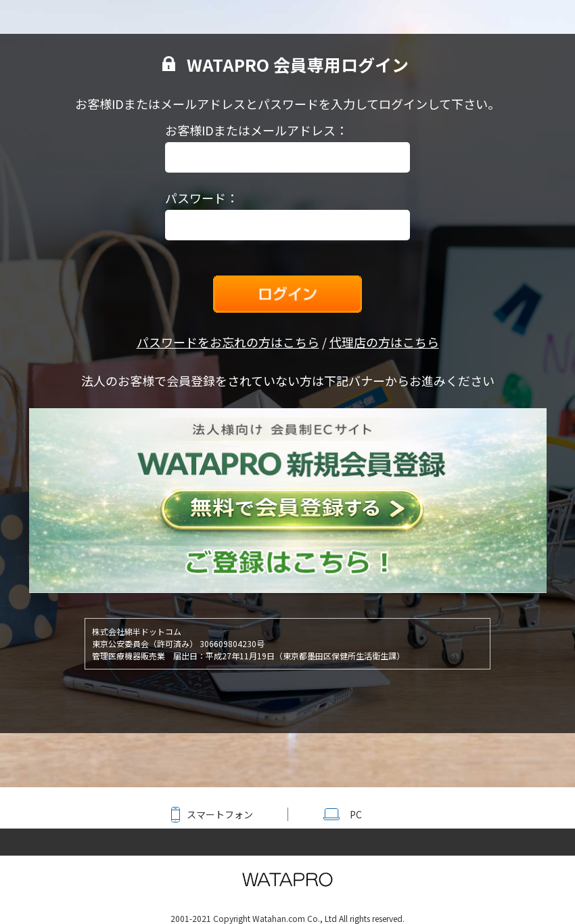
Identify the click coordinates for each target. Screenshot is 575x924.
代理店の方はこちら (384, 342)
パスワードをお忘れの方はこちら (228, 342)
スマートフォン (220, 814)
